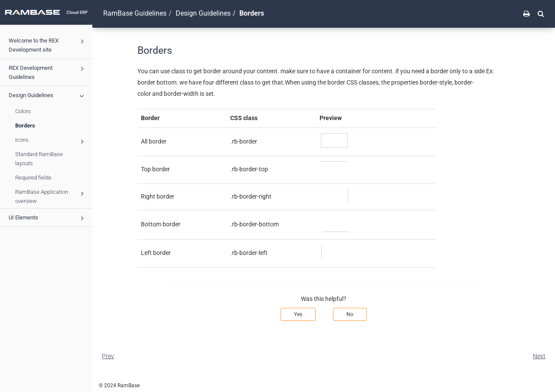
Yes (298, 314)
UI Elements (47, 218)
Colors (23, 111)
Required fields (33, 178)
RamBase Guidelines (135, 13)
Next (539, 356)
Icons (51, 141)
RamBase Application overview (51, 196)
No (350, 314)
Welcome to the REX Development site (47, 44)
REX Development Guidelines (47, 71)
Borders (25, 126)
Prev (108, 356)
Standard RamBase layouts (39, 159)
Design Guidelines (47, 96)
